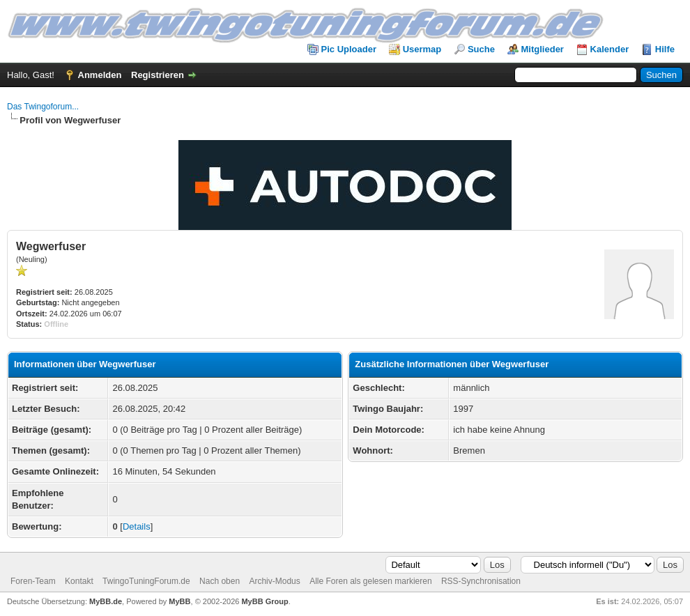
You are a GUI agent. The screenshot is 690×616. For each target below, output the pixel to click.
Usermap (422, 49)
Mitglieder (543, 49)
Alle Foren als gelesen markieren (370, 581)
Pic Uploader (349, 49)
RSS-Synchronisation (481, 581)
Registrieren (158, 75)
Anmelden (100, 75)
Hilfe (665, 49)
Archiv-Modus (274, 581)
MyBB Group (264, 601)
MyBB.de (106, 601)
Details (137, 526)
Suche (481, 49)
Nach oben (220, 581)
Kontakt (79, 581)
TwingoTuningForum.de (146, 581)
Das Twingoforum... (43, 107)
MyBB (179, 601)
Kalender (610, 49)
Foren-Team (33, 581)
